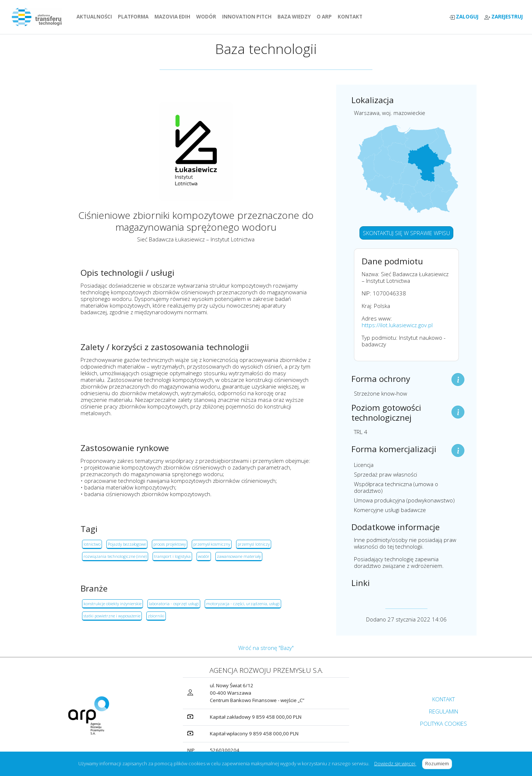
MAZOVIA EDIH (174, 17)
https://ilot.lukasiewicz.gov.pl (397, 325)
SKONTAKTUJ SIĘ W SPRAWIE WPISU (406, 233)
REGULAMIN (444, 711)
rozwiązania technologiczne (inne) (115, 556)
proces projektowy (170, 544)
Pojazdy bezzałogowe (127, 544)
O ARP (326, 17)
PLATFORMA (135, 17)
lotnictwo (92, 544)
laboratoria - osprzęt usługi (174, 604)
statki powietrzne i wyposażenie (112, 616)
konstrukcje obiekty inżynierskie (112, 604)
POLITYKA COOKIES (444, 724)
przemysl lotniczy (254, 544)
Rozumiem (439, 763)
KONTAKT (352, 17)
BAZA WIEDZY (294, 17)
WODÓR (208, 17)
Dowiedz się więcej (395, 763)
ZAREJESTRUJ (504, 17)
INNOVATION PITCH (247, 17)
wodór (204, 556)
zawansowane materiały (239, 556)
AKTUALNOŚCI (96, 17)
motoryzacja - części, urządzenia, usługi (243, 604)
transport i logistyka (172, 556)
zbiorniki (156, 616)
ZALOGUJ (464, 17)
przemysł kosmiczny (212, 544)
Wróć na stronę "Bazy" (266, 648)
